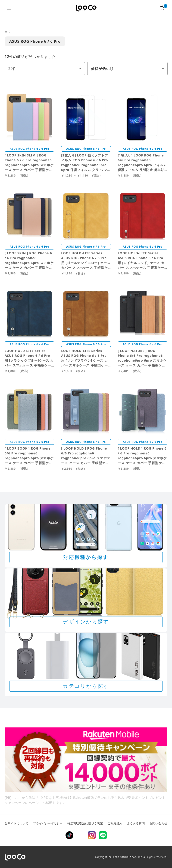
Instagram (92, 835)
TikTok (69, 835)
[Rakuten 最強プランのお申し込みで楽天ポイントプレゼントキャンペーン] (86, 760)
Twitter (81, 835)
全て (8, 32)
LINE (103, 835)
